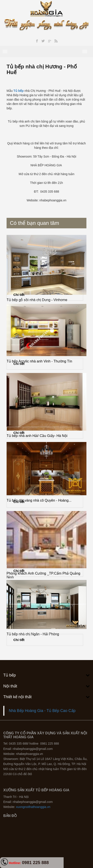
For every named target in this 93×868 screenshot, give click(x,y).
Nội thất (10, 686)
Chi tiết (19, 295)
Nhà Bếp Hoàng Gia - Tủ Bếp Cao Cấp (42, 711)
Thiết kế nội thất (17, 697)
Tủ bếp (19, 91)
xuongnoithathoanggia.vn (33, 807)
